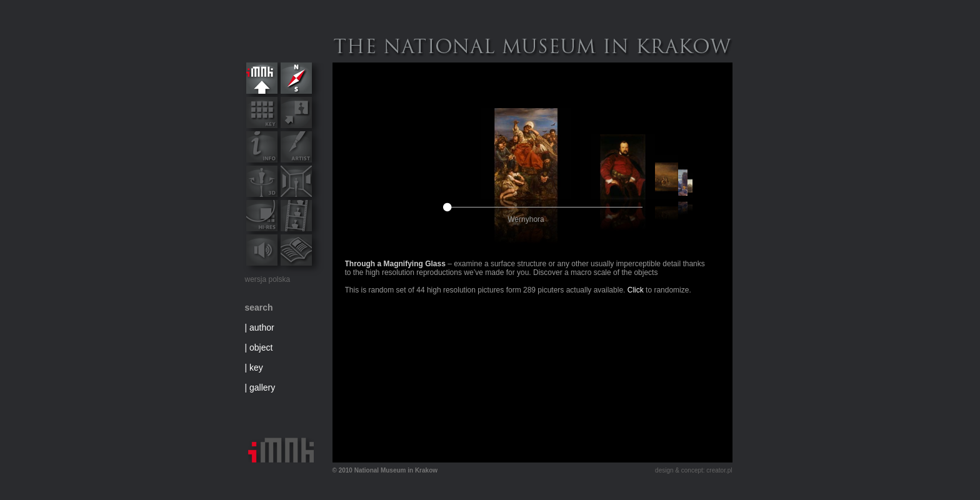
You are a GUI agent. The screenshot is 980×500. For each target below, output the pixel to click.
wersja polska (268, 279)
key (256, 367)
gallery (262, 387)
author (262, 327)
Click (636, 290)
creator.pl (719, 470)
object (261, 347)
